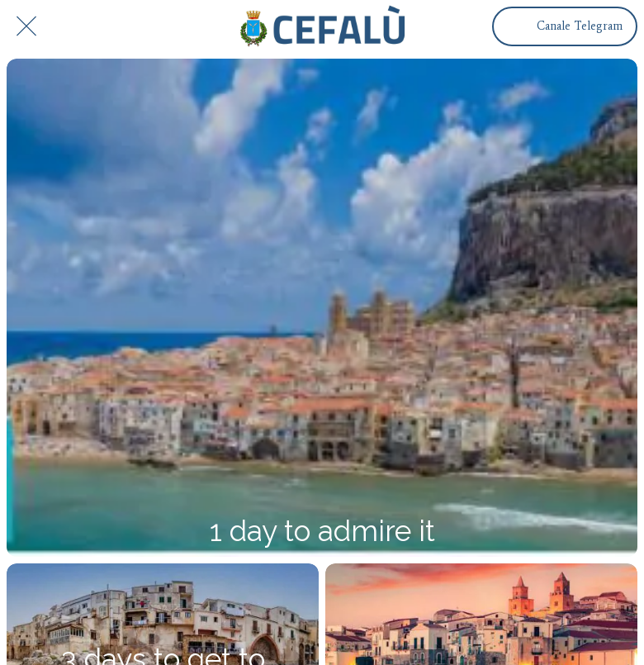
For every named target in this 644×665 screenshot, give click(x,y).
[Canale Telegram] (565, 26)
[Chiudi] (26, 26)
